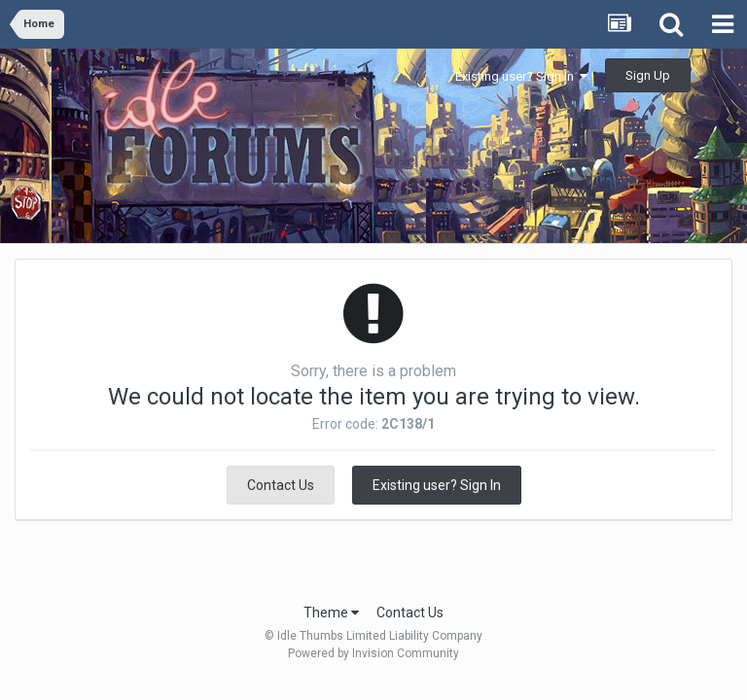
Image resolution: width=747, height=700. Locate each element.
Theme (331, 612)
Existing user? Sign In (521, 76)
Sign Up (648, 75)
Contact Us (281, 485)
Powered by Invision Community (373, 653)
